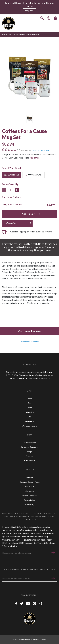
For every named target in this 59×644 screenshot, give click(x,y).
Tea (29, 403)
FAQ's (30, 452)
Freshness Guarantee (30, 447)
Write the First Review (41, 150)
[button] (53, 553)
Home (5, 35)
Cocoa (29, 408)
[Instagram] (40, 604)
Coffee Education (29, 443)
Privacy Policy (10, 546)
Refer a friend (29, 461)
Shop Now (29, 11)
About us (30, 477)
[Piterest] (35, 604)
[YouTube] (28, 604)
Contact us (30, 491)
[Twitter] (22, 604)
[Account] (49, 18)
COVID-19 (29, 487)
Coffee (30, 399)
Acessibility (29, 505)
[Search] (42, 18)
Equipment (30, 421)
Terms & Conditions (46, 543)
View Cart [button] (12, 223)
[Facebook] (16, 604)
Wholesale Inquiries (29, 426)
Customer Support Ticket (30, 482)
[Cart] (55, 18)
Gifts (11, 35)
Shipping (29, 456)
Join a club (30, 412)
